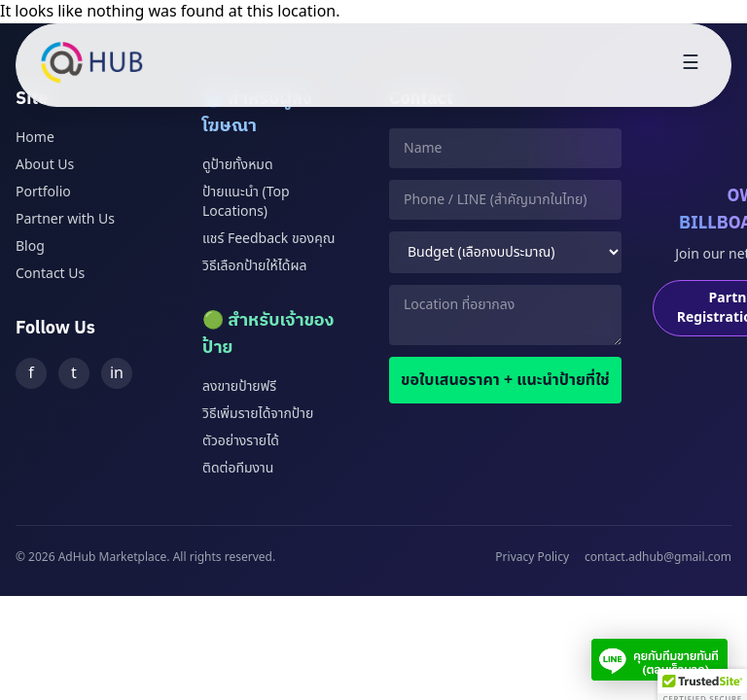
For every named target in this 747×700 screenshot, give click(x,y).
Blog (30, 246)
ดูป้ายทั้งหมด (238, 165)
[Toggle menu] (691, 65)
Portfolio (43, 192)
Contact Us (50, 274)
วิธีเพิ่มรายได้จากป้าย (258, 414)
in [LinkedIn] (117, 373)
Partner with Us (65, 219)
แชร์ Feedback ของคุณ (268, 239)
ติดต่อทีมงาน (238, 468)
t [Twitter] (74, 373)
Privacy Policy (532, 557)
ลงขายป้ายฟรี (239, 386)
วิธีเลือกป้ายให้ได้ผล (254, 266)
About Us (45, 165)
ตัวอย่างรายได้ (241, 441)
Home (35, 138)
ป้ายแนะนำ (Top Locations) (246, 202)
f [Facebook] (31, 373)
